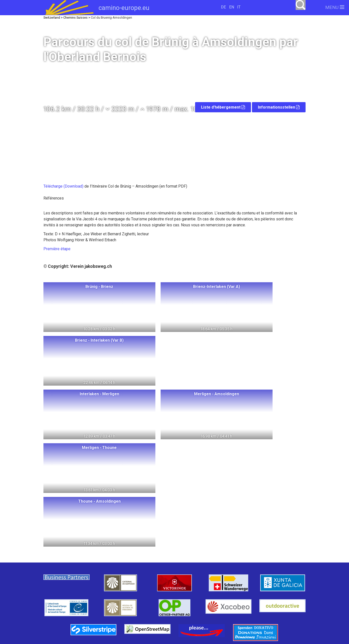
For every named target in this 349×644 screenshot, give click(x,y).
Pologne (111, 557)
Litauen (107, 566)
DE (223, 7)
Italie (153, 575)
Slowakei (109, 593)
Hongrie (139, 557)
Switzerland (80, 557)
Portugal (134, 584)
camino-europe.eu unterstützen (242, 558)
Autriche (129, 575)
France (79, 584)
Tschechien (77, 593)
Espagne (106, 584)
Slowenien (139, 593)
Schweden (68, 575)
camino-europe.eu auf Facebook (242, 574)
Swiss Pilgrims (107, 603)
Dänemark (99, 575)
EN (232, 7)
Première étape (57, 249)
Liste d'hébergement (223, 107)
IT (239, 7)
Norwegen (78, 566)
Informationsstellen (279, 107)
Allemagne (136, 566)
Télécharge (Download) (64, 186)
